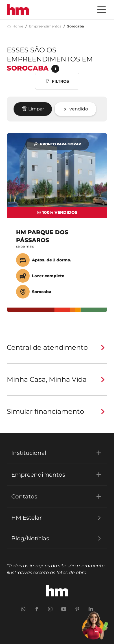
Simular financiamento (57, 411)
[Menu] (102, 10)
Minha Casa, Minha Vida (57, 379)
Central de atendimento (57, 347)
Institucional (57, 453)
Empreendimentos (45, 26)
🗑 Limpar (33, 109)
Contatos (57, 496)
